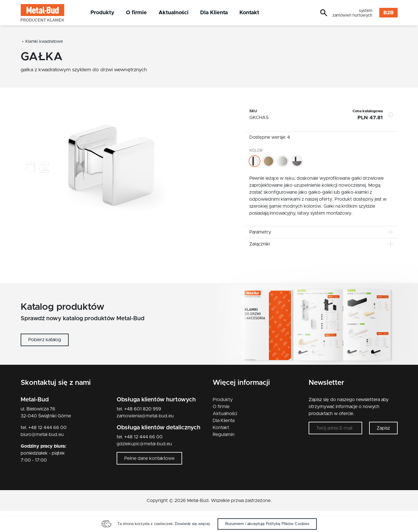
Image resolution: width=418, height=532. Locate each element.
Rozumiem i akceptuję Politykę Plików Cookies (267, 524)
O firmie (136, 13)
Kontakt (249, 13)
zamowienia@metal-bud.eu (145, 416)
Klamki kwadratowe (44, 42)
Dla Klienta (214, 13)
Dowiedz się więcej (192, 524)
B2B (388, 13)
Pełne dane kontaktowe (149, 458)
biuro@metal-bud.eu (42, 435)
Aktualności (174, 13)
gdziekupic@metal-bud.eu (144, 444)
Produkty (102, 13)
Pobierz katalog (45, 340)
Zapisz (383, 428)
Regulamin (224, 435)
